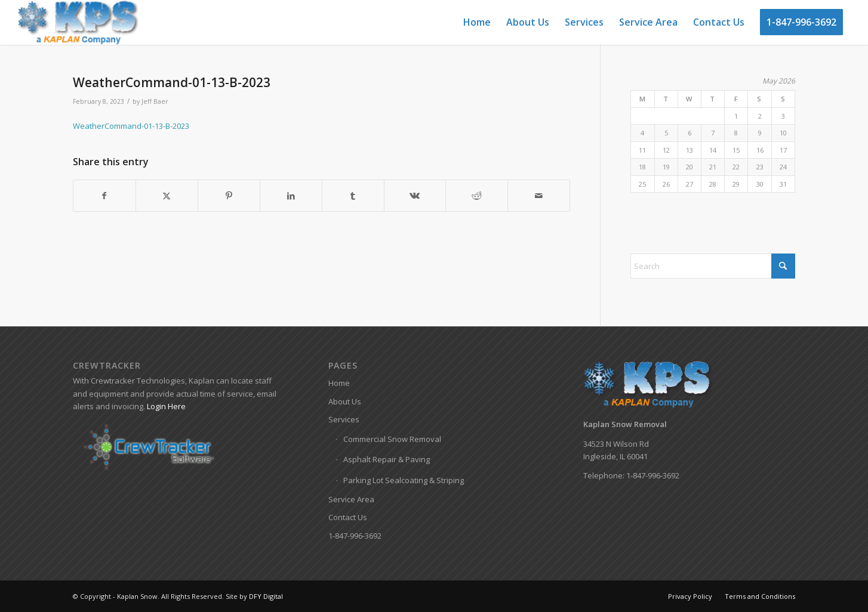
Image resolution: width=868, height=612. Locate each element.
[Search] (713, 266)
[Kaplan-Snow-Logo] (79, 22)
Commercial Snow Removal (392, 439)
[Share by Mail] (539, 196)
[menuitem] (477, 22)
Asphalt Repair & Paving (387, 459)
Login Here (166, 406)
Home (339, 383)
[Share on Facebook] (104, 196)
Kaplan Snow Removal (625, 424)
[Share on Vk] (415, 196)
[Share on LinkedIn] (291, 196)
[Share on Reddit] (477, 196)
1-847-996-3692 (355, 536)
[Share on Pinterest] (229, 196)
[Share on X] (167, 196)
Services (344, 419)
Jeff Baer (155, 101)
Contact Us (348, 517)
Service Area (351, 499)
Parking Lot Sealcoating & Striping (404, 480)
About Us (345, 401)
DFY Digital (266, 596)
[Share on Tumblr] (353, 196)
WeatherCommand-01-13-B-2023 (131, 126)
